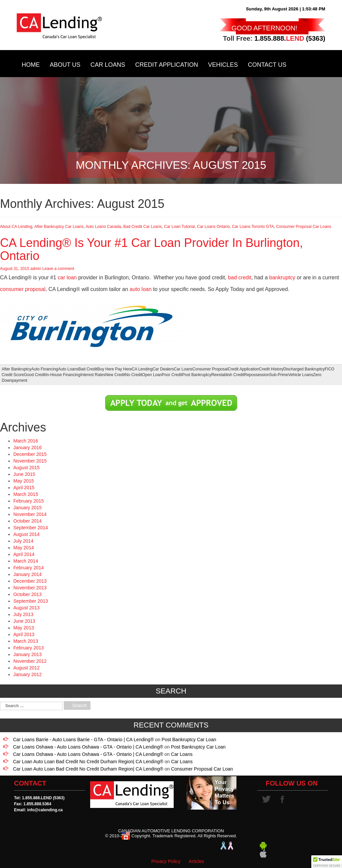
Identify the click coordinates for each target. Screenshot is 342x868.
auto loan (141, 289)
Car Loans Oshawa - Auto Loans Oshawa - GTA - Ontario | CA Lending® (88, 747)
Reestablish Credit (228, 375)
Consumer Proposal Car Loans (304, 227)
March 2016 (26, 441)
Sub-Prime (279, 375)
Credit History (271, 369)
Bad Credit (88, 369)
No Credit (134, 375)
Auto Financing (45, 369)
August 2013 (27, 608)
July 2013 (23, 614)
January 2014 (28, 574)
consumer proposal (23, 289)
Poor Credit (172, 375)
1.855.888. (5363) (290, 38)
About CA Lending (16, 227)
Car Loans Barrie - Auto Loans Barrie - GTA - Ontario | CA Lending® (83, 740)
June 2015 (24, 474)
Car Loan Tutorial (179, 227)
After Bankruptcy (17, 369)
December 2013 (30, 581)
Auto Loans (68, 369)
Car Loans (108, 65)
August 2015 (27, 468)
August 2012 (27, 668)
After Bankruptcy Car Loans (59, 227)
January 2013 (28, 654)
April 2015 (24, 488)
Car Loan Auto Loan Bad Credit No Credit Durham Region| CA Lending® (88, 762)
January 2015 (28, 508)
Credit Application (167, 65)
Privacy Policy (166, 861)
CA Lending (142, 369)
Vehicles (223, 65)
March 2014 (26, 561)
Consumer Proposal (210, 369)
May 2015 (24, 481)
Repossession (257, 375)
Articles (196, 861)
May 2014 (24, 548)
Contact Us (267, 65)
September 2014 (31, 528)
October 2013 (28, 594)
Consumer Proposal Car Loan (202, 769)
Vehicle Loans (301, 375)
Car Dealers (163, 369)
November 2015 (30, 461)
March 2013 (26, 641)
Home (31, 65)
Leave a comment (58, 269)
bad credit (239, 277)
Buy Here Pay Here (114, 369)
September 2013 (31, 601)
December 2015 (30, 454)
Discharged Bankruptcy (304, 369)
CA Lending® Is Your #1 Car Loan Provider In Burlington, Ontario (151, 249)
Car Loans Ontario (213, 227)
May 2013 (24, 628)
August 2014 (27, 534)
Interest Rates (93, 375)
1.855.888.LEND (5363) (43, 798)
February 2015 (29, 501)
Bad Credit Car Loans (142, 227)
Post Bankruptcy (197, 375)
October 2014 (28, 521)
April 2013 (24, 634)
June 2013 (24, 621)
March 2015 (26, 494)
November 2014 (30, 514)
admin (36, 269)
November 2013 (30, 588)
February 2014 (29, 568)
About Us (65, 65)
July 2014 (23, 541)
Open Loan (152, 375)
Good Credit (35, 375)
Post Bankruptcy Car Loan (189, 740)
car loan (67, 277)
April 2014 (24, 554)
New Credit (115, 375)
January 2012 (28, 674)
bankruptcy (282, 277)
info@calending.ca (45, 810)
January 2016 (28, 448)
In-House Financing (63, 375)
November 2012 (30, 661)
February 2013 (29, 648)
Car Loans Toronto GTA (253, 227)
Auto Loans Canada (103, 227)
